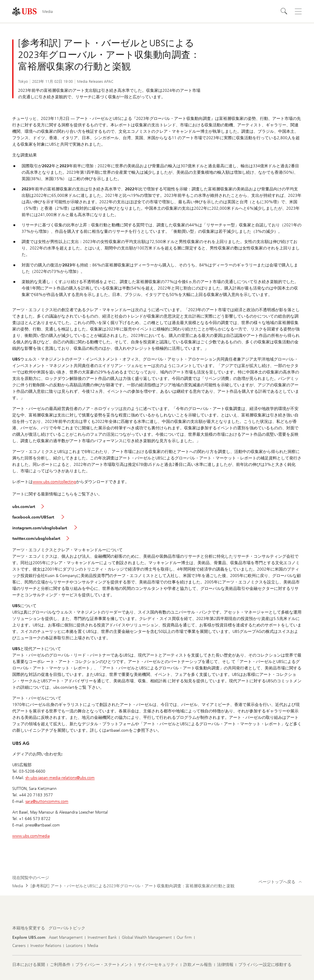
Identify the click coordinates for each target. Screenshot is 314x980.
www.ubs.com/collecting (54, 482)
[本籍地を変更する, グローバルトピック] (67, 928)
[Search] (284, 11)
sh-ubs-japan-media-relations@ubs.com (60, 778)
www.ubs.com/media (31, 836)
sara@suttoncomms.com (47, 801)
